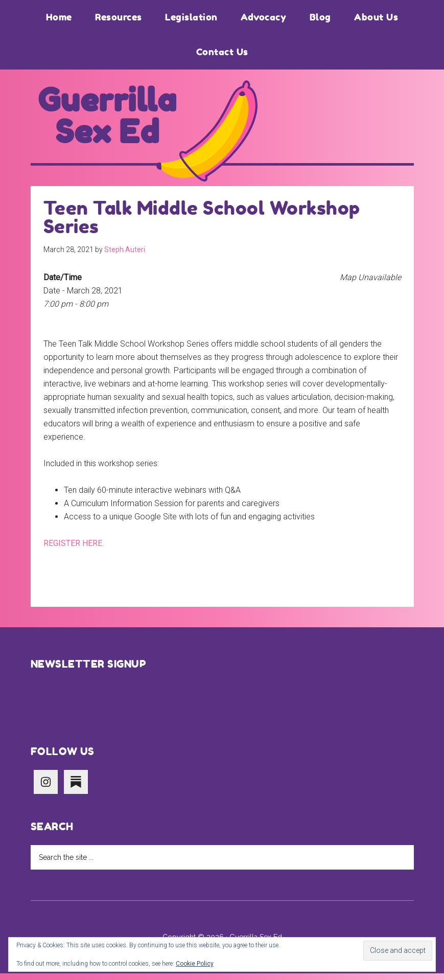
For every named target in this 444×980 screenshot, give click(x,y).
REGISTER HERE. (74, 550)
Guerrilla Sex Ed (107, 120)
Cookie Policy (195, 964)
